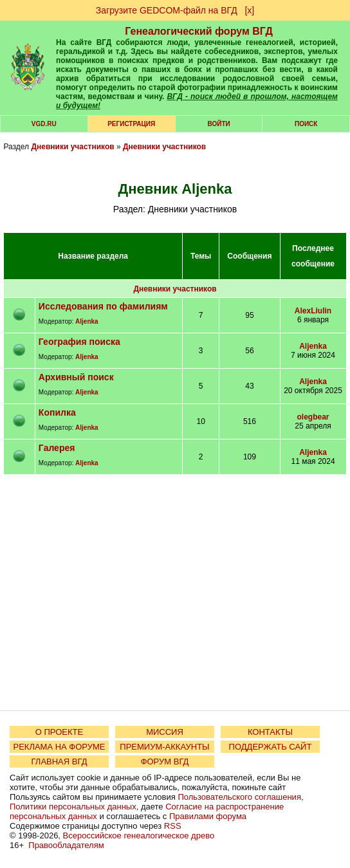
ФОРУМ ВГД (165, 762)
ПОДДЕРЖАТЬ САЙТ (271, 747)
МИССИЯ (165, 732)
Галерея (57, 448)
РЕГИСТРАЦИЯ (131, 124)
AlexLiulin (313, 311)
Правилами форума (208, 816)
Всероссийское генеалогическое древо (139, 836)
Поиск (306, 124)
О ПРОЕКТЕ (59, 732)
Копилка (57, 412)
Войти (218, 124)
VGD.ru (44, 124)
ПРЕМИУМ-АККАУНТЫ (164, 747)
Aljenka (87, 321)
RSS (173, 826)
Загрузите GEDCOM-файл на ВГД (167, 10)
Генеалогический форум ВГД (199, 31)
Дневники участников (72, 147)
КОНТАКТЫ (270, 732)
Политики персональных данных (73, 807)
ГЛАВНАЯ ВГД (60, 762)
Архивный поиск (76, 377)
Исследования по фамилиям (103, 306)
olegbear (313, 417)
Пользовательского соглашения (239, 797)
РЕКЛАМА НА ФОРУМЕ (59, 747)
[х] (249, 10)
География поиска (79, 342)
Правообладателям (66, 845)
